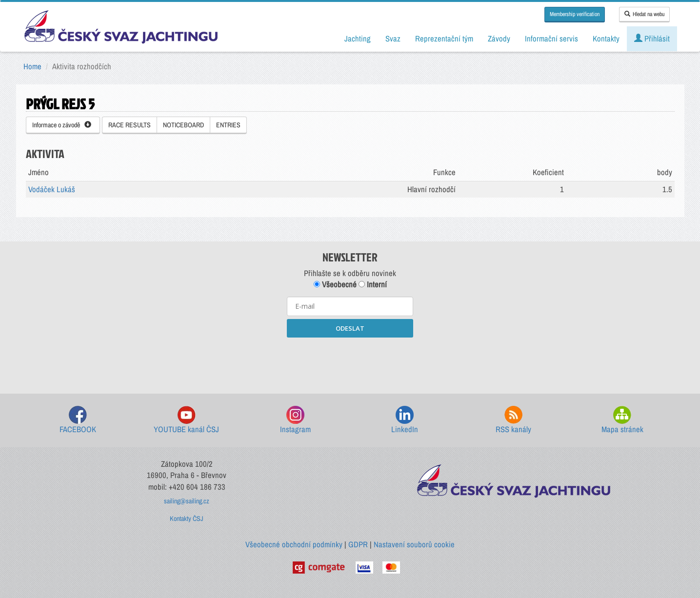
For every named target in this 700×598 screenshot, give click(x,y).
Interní (373, 284)
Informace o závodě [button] (62, 125)
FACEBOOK (78, 420)
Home (32, 66)
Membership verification (575, 14)
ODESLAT (350, 328)
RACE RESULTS (130, 125)
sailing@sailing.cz (187, 501)
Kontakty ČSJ (187, 518)
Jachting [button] (358, 39)
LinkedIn (405, 420)
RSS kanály (513, 420)
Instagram (295, 420)
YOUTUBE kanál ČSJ (186, 420)
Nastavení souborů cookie (414, 544)
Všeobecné (335, 284)
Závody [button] (499, 39)
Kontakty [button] (606, 39)
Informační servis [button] (551, 39)
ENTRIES (228, 125)
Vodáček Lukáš (52, 189)
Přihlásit (652, 39)
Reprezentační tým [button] (444, 39)
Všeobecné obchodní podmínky (294, 544)
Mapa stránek (622, 420)
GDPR (358, 544)
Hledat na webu (644, 14)
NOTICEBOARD (183, 125)
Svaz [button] (393, 39)
